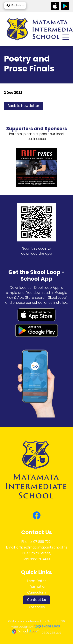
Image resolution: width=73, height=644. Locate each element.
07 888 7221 (43, 542)
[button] (15, 5)
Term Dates (36, 581)
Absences (37, 607)
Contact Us (36, 600)
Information (37, 587)
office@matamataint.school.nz (42, 547)
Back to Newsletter (23, 106)
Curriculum (36, 592)
